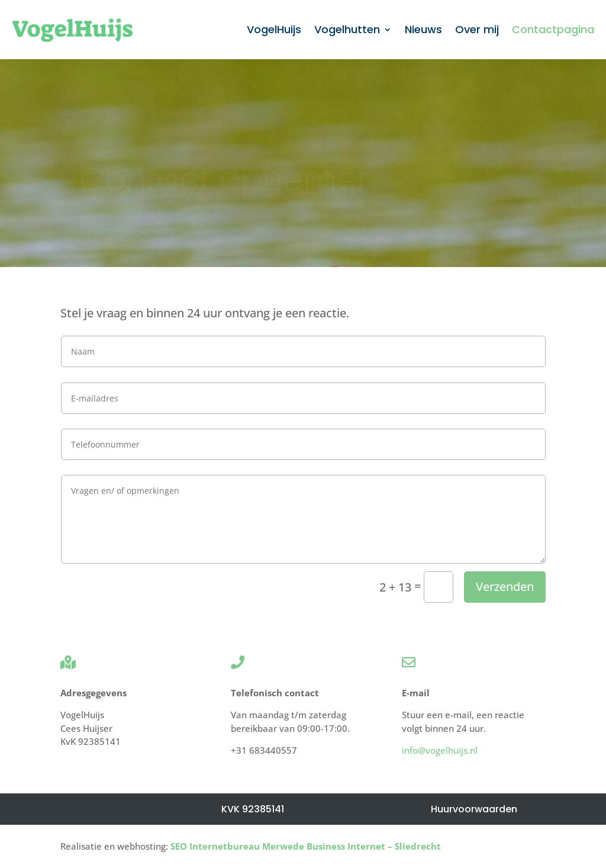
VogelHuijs (274, 29)
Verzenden (505, 586)
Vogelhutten (347, 29)
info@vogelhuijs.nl (440, 750)
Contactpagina (553, 29)
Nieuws (423, 29)
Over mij (477, 29)
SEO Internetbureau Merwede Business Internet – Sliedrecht (306, 846)
